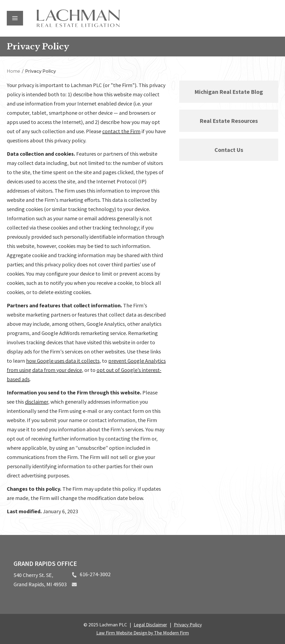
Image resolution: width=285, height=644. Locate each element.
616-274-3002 (95, 574)
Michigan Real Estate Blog (229, 92)
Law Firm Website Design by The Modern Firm (143, 633)
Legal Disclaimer (150, 625)
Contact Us (229, 150)
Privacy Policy (188, 625)
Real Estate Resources (229, 121)
